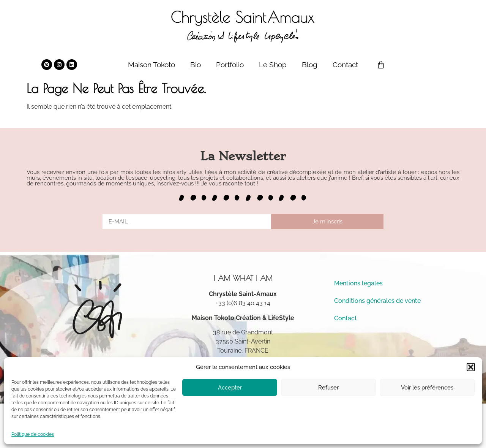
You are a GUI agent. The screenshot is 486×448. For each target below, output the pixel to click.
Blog (310, 65)
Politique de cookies (33, 434)
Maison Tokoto (151, 65)
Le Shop (273, 65)
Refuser (328, 388)
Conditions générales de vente (377, 301)
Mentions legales (358, 283)
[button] (471, 367)
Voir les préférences (427, 388)
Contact (345, 65)
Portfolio (230, 65)
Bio (196, 65)
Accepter (230, 388)
